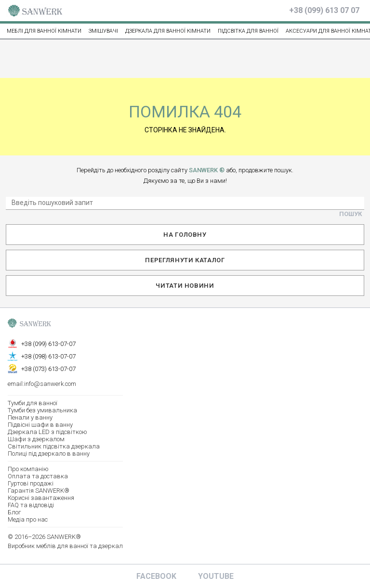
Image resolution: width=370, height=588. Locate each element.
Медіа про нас (28, 519)
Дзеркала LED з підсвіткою (47, 432)
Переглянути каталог (185, 260)
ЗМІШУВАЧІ (103, 31)
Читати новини (185, 286)
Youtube (216, 576)
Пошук (350, 214)
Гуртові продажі (31, 483)
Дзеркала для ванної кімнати (168, 31)
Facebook (156, 576)
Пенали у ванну (30, 417)
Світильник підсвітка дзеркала (54, 446)
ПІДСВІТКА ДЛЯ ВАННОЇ (248, 31)
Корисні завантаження (41, 498)
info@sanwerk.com (50, 384)
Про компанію (28, 469)
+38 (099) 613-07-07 (48, 344)
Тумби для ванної (33, 403)
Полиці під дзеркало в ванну (49, 454)
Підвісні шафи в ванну (40, 425)
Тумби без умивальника (42, 410)
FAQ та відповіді (31, 505)
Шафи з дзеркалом (36, 439)
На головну (185, 235)
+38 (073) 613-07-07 (48, 369)
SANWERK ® (207, 170)
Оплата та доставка (38, 476)
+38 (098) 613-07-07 (48, 356)
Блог (14, 512)
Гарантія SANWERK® (39, 491)
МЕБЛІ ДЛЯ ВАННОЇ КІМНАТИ (44, 31)
